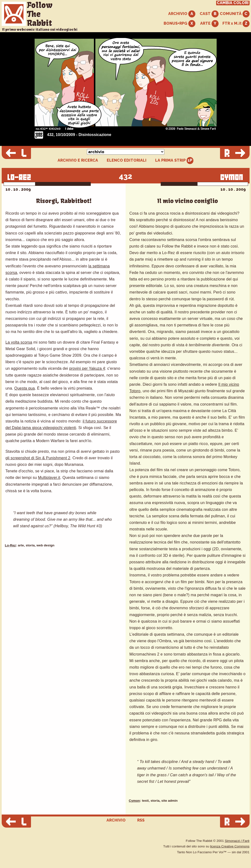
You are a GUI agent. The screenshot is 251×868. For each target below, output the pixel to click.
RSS (141, 820)
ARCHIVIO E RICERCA (78, 160)
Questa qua (25, 388)
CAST (209, 14)
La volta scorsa (19, 342)
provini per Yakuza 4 (87, 368)
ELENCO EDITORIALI (127, 160)
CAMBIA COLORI (233, 3)
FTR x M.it (236, 24)
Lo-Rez (10, 545)
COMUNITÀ (235, 14)
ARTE (209, 24)
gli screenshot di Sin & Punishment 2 (38, 458)
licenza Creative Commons (230, 846)
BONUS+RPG (179, 24)
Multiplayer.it (49, 478)
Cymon (134, 801)
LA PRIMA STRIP (174, 161)
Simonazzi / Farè (237, 841)
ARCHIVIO (182, 14)
